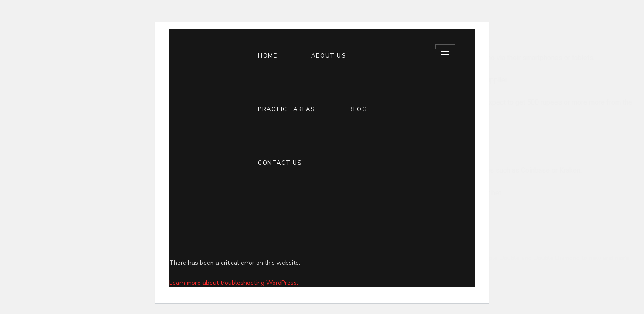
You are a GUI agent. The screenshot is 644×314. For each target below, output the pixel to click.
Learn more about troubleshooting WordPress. (234, 283)
